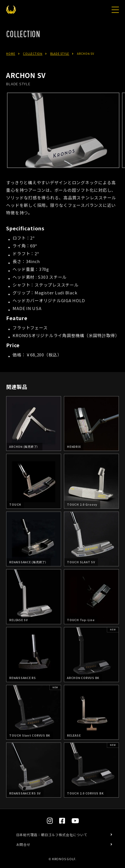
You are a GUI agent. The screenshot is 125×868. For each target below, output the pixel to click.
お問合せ (23, 844)
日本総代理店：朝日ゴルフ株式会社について (52, 835)
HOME (11, 54)
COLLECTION (33, 54)
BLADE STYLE (60, 54)
